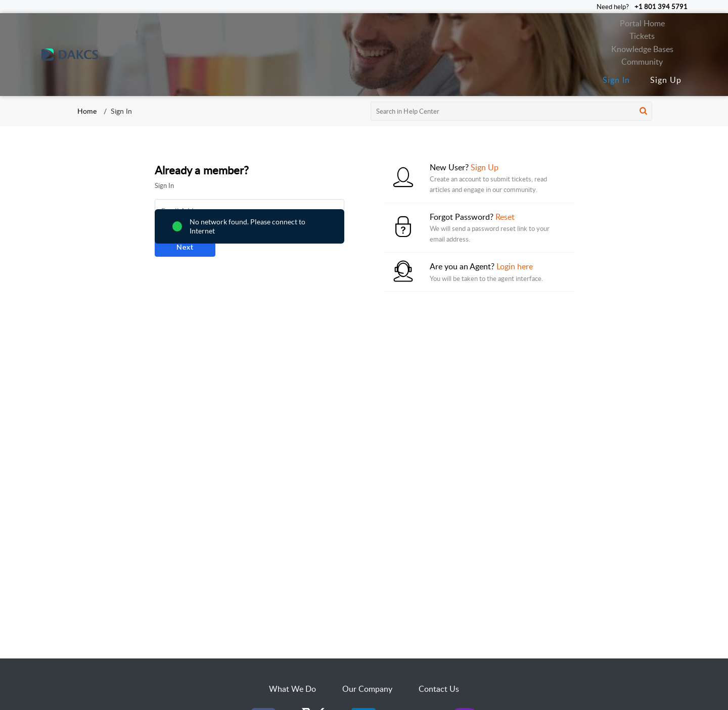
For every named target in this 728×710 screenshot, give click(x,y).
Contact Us (439, 689)
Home (87, 111)
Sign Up (666, 80)
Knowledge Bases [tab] (642, 49)
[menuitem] (616, 80)
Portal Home (642, 23)
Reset (505, 217)
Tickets (642, 36)
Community (642, 62)
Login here (515, 266)
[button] (643, 111)
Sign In (616, 80)
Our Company (367, 689)
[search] (512, 111)
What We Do (292, 689)
